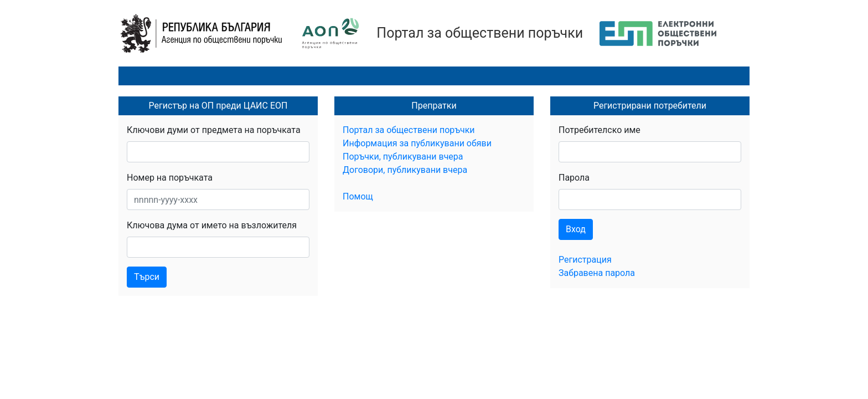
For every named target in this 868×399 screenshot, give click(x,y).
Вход (576, 229)
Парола (574, 178)
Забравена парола (597, 273)
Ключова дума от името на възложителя (212, 225)
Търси (147, 277)
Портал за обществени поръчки (480, 33)
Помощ (358, 196)
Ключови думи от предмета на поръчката (214, 130)
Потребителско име (600, 130)
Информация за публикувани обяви (417, 143)
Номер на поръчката (170, 178)
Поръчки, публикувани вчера (403, 157)
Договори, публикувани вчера (405, 170)
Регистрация (585, 260)
